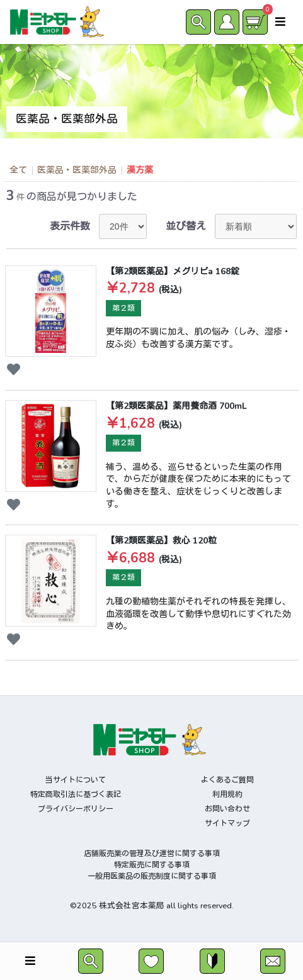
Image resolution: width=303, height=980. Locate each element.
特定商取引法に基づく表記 (76, 794)
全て (18, 170)
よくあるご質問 (227, 780)
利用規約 (227, 794)
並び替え (186, 226)
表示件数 (70, 226)
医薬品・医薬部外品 (77, 170)
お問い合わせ (227, 809)
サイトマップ (227, 823)
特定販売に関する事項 (152, 865)
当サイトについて (76, 780)
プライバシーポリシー (76, 809)
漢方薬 (140, 170)
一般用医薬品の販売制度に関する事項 (152, 876)
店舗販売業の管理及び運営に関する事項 (152, 854)
